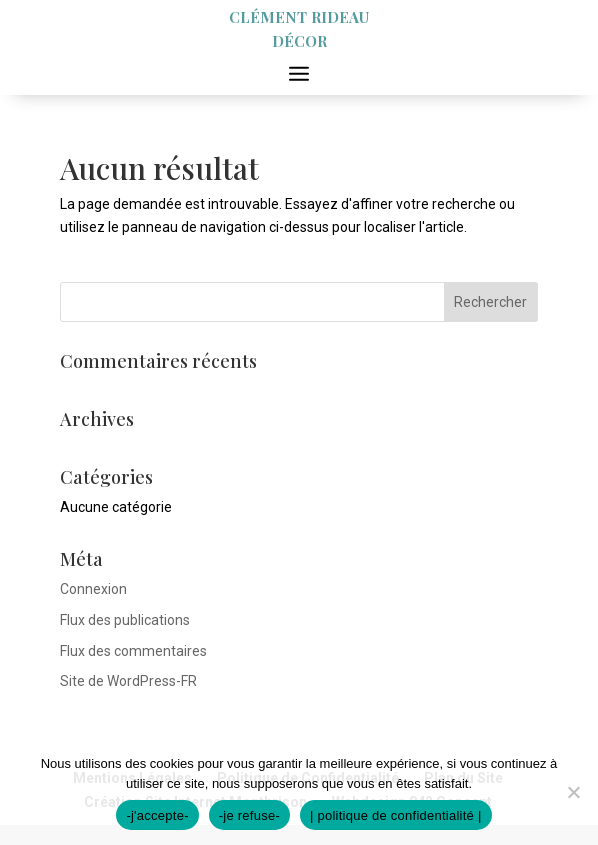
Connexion (93, 589)
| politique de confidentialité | (396, 815)
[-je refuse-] (573, 792)
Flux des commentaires (133, 651)
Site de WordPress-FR (128, 681)
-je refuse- (249, 815)
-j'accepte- (157, 815)
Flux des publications (125, 620)
